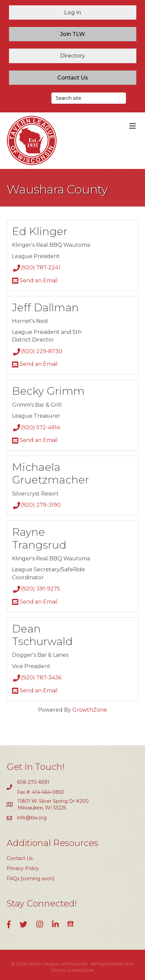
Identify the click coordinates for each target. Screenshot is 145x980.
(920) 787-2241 (36, 268)
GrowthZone (90, 710)
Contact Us (20, 858)
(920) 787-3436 (37, 678)
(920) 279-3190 (36, 505)
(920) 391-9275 (36, 589)
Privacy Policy (23, 868)
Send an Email (35, 280)
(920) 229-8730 (37, 351)
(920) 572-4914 (36, 427)
